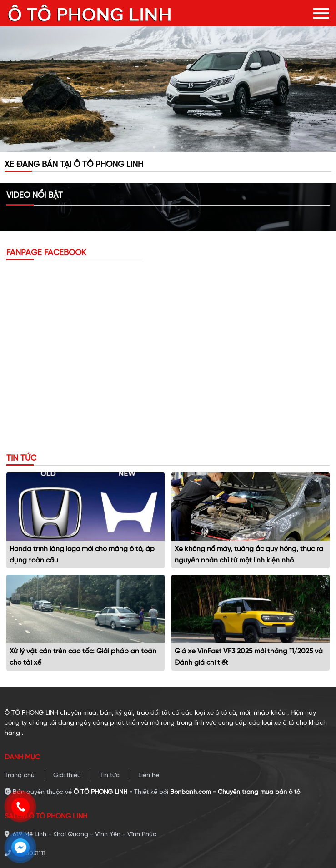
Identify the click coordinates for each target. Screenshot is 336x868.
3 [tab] (182, 147)
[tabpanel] (168, 89)
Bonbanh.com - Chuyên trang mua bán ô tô (235, 792)
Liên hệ (149, 775)
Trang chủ (20, 775)
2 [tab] (168, 147)
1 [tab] (155, 147)
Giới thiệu (67, 775)
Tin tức (110, 775)
